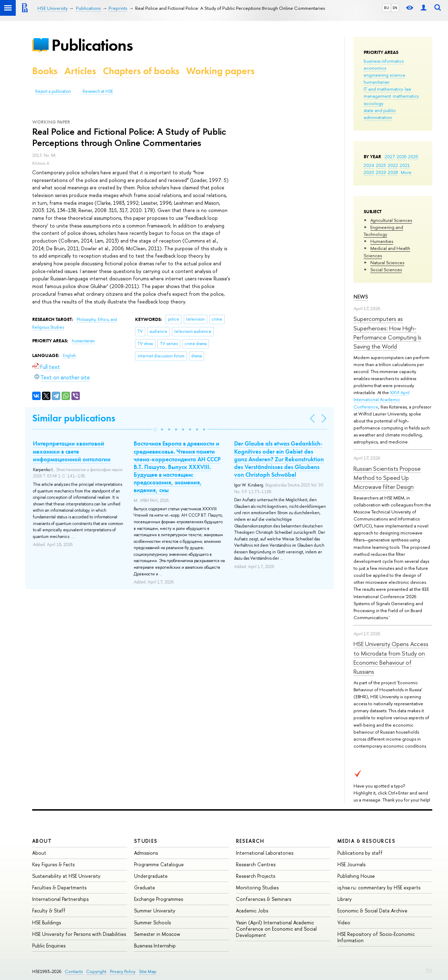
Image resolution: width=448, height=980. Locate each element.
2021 (405, 165)
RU (387, 8)
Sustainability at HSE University (66, 876)
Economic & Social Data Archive (372, 911)
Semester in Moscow (157, 934)
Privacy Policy (123, 971)
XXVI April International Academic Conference (381, 399)
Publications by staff (360, 853)
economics (375, 68)
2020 (369, 172)
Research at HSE (98, 91)
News (361, 297)
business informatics (384, 61)
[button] (155, 429)
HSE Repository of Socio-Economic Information (376, 937)
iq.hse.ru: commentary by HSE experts (379, 887)
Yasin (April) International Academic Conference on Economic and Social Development (276, 929)
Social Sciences (386, 269)
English (69, 356)
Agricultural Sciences (391, 220)
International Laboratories (265, 853)
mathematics (406, 96)
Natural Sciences (387, 262)
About (42, 841)
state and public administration (380, 114)
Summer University (155, 911)
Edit (429, 970)
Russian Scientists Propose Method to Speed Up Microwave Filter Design (387, 478)
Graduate (145, 887)
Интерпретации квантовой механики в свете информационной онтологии (72, 451)
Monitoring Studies (257, 887)
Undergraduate (151, 876)
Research (250, 841)
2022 (393, 165)
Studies (146, 841)
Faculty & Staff (49, 911)
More (406, 172)
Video (344, 922)
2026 (401, 156)
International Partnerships (60, 899)
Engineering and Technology (383, 231)
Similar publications (74, 418)
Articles (80, 71)
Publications (92, 45)
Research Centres (256, 864)
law (408, 89)
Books (45, 71)
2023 (381, 165)
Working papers (220, 71)
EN (395, 8)
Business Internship (155, 946)
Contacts (74, 971)
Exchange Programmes (159, 899)
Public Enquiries (49, 946)
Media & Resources (366, 841)
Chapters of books (141, 71)
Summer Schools (152, 922)
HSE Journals (351, 864)
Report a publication (53, 91)
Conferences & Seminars (264, 899)
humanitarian (377, 82)
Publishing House (356, 876)
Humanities (382, 241)
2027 (390, 156)
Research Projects (255, 876)
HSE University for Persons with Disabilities (79, 934)
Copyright (96, 971)
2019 (381, 172)
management (377, 96)
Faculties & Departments (59, 887)
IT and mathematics (383, 89)
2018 (393, 172)
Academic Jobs (252, 911)
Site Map (148, 971)
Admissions (146, 853)
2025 (413, 156)
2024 (369, 165)
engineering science (384, 75)
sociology (373, 103)
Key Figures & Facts (53, 864)
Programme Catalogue (159, 864)
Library (345, 899)
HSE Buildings (47, 922)
